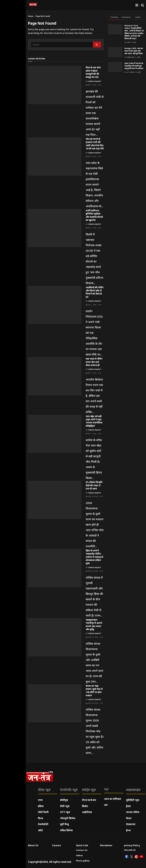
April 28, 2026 (92, 703)
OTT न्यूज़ (65, 812)
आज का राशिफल (113, 799)
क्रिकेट (85, 806)
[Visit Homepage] (33, 5)
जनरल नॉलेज (133, 812)
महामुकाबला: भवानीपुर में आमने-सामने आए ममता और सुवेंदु (94, 625)
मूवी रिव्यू (64, 824)
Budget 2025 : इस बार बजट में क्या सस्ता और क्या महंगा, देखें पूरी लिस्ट (134, 51)
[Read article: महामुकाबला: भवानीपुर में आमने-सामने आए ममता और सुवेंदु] (55, 637)
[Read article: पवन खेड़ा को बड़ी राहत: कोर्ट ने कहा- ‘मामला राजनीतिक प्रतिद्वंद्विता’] (55, 434)
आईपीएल (87, 812)
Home (31, 16)
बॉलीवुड (64, 800)
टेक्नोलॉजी (43, 824)
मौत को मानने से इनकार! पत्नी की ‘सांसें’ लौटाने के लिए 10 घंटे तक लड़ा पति (95, 144)
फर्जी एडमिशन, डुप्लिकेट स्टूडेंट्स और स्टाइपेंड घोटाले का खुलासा (94, 215)
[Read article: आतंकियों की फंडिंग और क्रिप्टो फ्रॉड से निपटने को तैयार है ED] (55, 305)
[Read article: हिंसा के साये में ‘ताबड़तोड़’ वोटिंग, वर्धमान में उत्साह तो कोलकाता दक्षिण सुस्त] (55, 568)
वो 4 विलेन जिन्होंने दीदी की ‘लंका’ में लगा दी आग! (94, 485)
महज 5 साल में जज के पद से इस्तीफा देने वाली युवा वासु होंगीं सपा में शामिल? (134, 66)
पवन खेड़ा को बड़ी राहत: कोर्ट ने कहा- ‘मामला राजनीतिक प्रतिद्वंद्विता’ (94, 421)
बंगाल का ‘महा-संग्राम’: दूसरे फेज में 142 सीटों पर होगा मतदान (94, 691)
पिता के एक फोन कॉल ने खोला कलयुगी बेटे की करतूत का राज (93, 72)
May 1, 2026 (91, 228)
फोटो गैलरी (43, 812)
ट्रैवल (128, 806)
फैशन (129, 818)
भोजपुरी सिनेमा (68, 818)
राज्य (40, 800)
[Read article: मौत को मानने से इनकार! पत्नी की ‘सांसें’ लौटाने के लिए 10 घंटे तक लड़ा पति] (55, 157)
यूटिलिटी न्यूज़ (133, 800)
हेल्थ (128, 830)
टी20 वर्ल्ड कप (89, 800)
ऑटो (40, 830)
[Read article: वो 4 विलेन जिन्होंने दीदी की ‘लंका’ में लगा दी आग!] (55, 500)
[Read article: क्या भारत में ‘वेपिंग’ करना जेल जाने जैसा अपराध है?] (55, 376)
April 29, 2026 (92, 571)
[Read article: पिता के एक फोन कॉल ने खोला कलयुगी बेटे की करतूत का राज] (55, 85)
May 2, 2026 (91, 85)
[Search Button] (142, 5)
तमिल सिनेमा (66, 830)
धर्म (106, 805)
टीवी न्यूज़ (65, 806)
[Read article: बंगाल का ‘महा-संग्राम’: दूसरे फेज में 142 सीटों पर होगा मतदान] (55, 703)
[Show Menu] (137, 5)
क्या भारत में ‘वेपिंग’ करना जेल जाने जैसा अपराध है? (94, 362)
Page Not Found (43, 16)
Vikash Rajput (95, 81)
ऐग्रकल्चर (131, 824)
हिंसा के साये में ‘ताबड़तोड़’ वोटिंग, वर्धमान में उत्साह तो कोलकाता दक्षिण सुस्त (94, 557)
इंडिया (41, 806)
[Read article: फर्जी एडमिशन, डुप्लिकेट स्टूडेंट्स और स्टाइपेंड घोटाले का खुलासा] (55, 228)
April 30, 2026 (92, 496)
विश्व (40, 818)
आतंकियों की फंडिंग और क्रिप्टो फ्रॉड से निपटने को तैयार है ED (95, 292)
